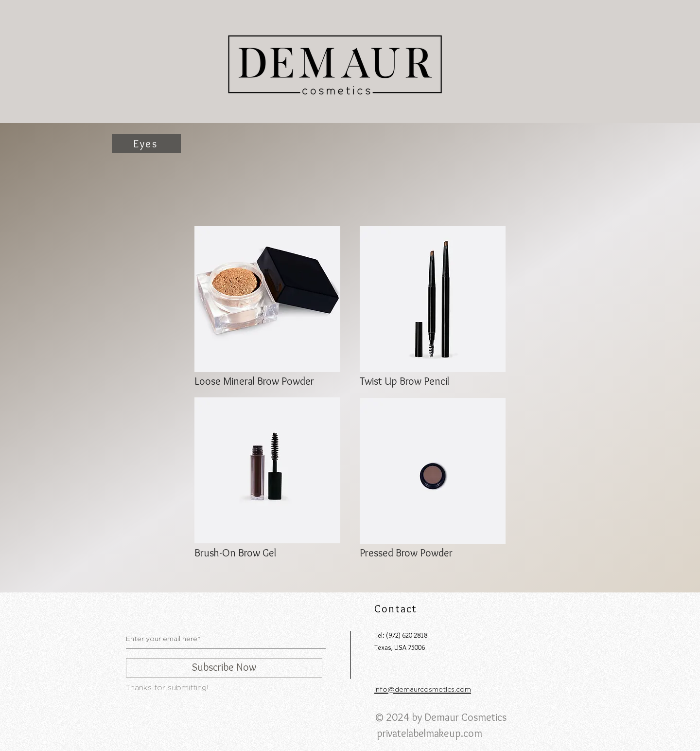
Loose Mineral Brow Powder (254, 381)
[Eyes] (146, 143)
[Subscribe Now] (224, 668)
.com (472, 733)
